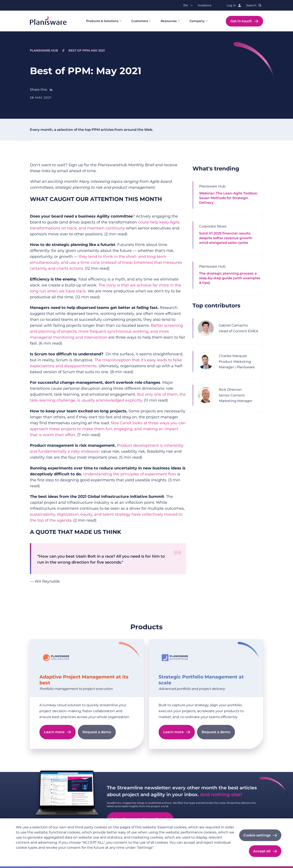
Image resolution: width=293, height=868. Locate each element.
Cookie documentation (72, 854)
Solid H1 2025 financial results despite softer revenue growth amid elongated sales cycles (226, 238)
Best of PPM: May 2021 (87, 50)
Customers (140, 21)
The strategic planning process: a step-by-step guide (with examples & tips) (230, 278)
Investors (205, 5)
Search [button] (251, 5)
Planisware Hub (44, 50)
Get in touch (241, 21)
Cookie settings (257, 835)
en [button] (186, 5)
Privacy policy (26, 854)
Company (197, 21)
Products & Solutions (102, 21)
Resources (169, 21)
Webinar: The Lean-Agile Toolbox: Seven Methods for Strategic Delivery (228, 198)
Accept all (262, 851)
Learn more (54, 732)
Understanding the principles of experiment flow (130, 474)
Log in (231, 5)
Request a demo (97, 732)
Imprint (46, 854)
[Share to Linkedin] (51, 90)
